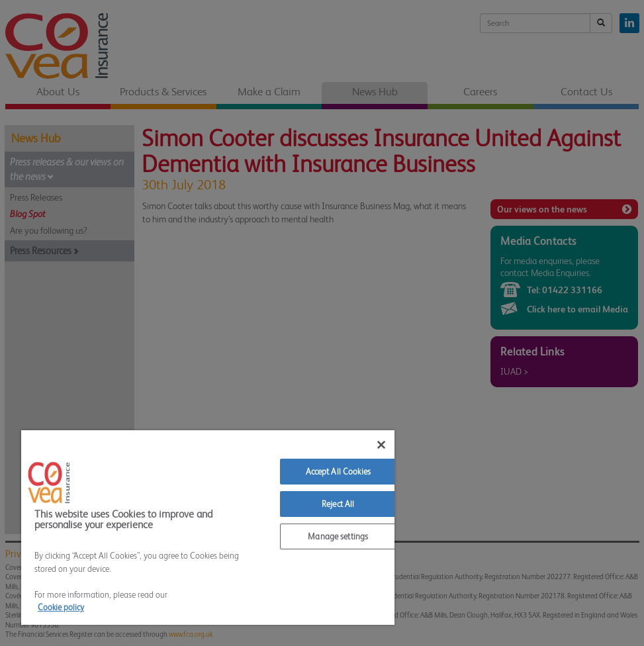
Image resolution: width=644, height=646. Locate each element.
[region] (208, 528)
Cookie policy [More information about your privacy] (61, 607)
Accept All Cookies (338, 472)
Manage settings (338, 536)
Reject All (338, 504)
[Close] (381, 445)
